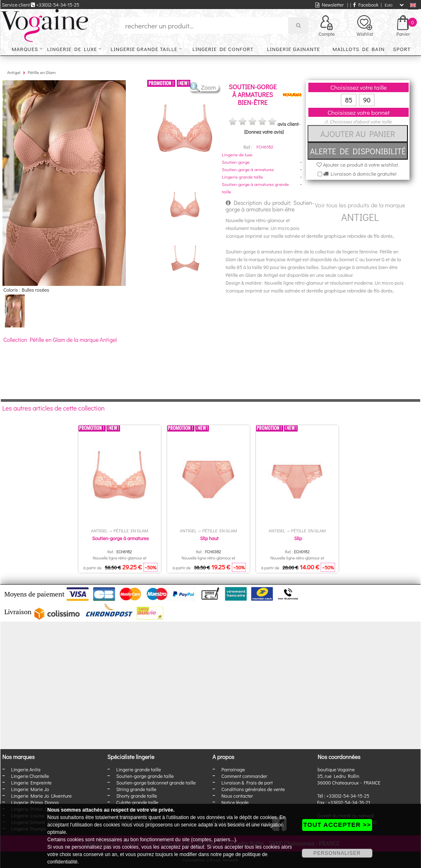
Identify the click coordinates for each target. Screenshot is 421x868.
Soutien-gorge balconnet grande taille (156, 782)
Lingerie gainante (293, 49)
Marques (25, 49)
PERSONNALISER (337, 853)
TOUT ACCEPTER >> (337, 825)
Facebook (366, 5)
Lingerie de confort (223, 49)
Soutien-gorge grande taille (145, 776)
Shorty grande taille (137, 796)
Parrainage (233, 769)
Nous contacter (237, 796)
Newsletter (330, 5)
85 (349, 100)
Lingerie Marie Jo (30, 789)
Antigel (14, 72)
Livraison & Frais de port (247, 782)
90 (367, 100)
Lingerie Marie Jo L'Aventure (41, 796)
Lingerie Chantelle (30, 776)
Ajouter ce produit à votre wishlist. (358, 164)
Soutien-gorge (236, 162)
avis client (288, 124)
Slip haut (209, 538)
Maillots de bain (359, 49)
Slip (298, 538)
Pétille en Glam (42, 72)
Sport (402, 49)
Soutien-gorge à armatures (248, 169)
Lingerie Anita (26, 769)
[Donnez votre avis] (264, 132)
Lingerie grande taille (144, 49)
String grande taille (136, 789)
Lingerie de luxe (72, 49)
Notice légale (235, 802)
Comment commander (244, 776)
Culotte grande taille (137, 802)
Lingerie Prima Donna (35, 802)
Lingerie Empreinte (31, 782)
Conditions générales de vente (253, 789)
